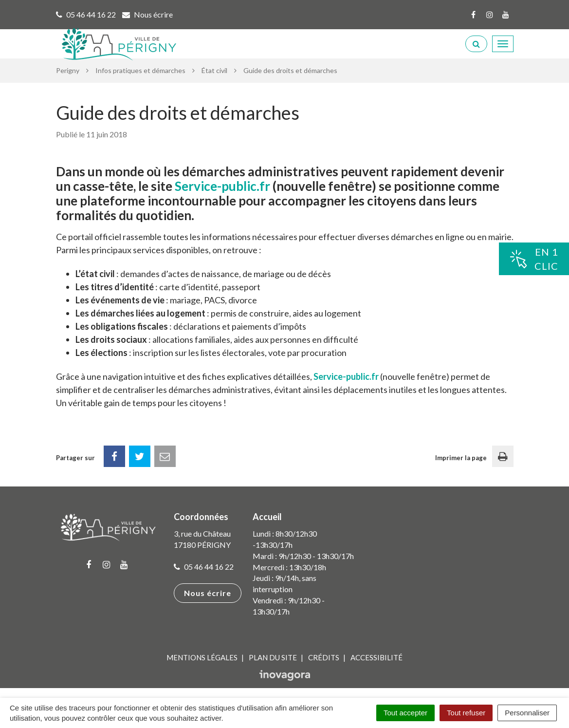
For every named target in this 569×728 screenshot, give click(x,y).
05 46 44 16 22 (204, 567)
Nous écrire (208, 593)
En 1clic (534, 259)
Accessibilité (376, 657)
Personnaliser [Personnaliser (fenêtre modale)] (527, 713)
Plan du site (273, 657)
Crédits (324, 657)
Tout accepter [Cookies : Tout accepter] (405, 713)
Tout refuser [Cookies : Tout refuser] (466, 713)
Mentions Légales (202, 657)
